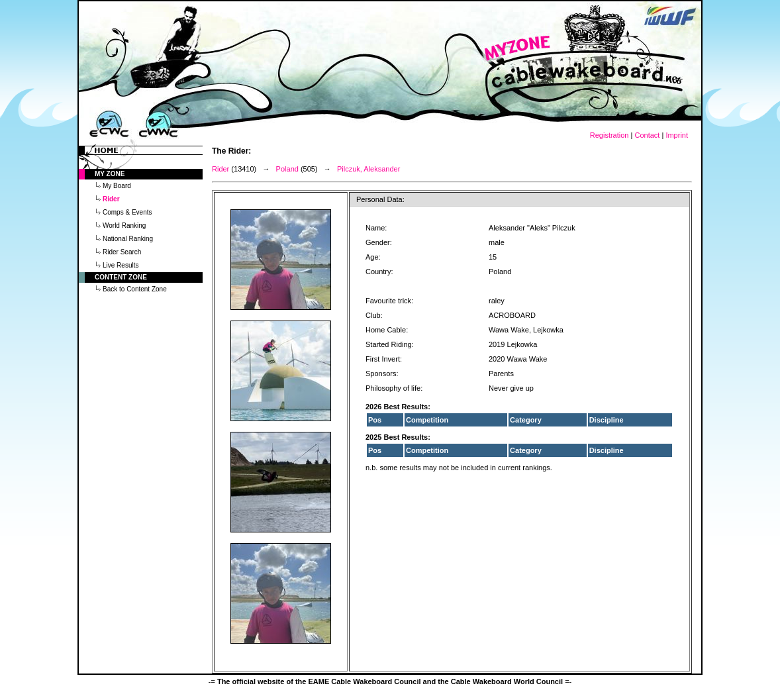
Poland (287, 169)
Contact (647, 135)
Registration (609, 135)
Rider (220, 169)
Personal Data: (380, 199)
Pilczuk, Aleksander (368, 169)
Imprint (677, 135)
